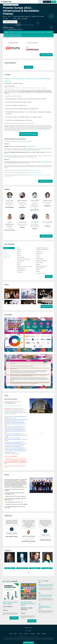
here (27, 123)
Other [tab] (5, 258)
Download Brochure (10, 22)
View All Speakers (46, 236)
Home (11, 634)
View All (49, 276)
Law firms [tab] (6, 254)
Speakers (12, 32)
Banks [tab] (5, 252)
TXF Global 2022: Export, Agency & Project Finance (41, 175)
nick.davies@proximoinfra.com (35, 173)
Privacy (44, 634)
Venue (38, 32)
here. (26, 487)
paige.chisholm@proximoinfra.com (34, 170)
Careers (33, 634)
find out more (11, 176)
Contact (26, 634)
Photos (26, 32)
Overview (7, 32)
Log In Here (29, 67)
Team (21, 634)
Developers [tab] (6, 248)
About (16, 634)
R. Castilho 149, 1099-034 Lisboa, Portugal (13, 406)
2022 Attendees (19, 32)
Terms (38, 634)
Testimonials (49, 32)
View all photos (47, 306)
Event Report (32, 32)
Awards (42, 32)
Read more (14, 618)
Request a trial (29, 642)
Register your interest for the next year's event (12, 35)
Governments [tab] (7, 256)
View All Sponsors (46, 55)
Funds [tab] (5, 250)
